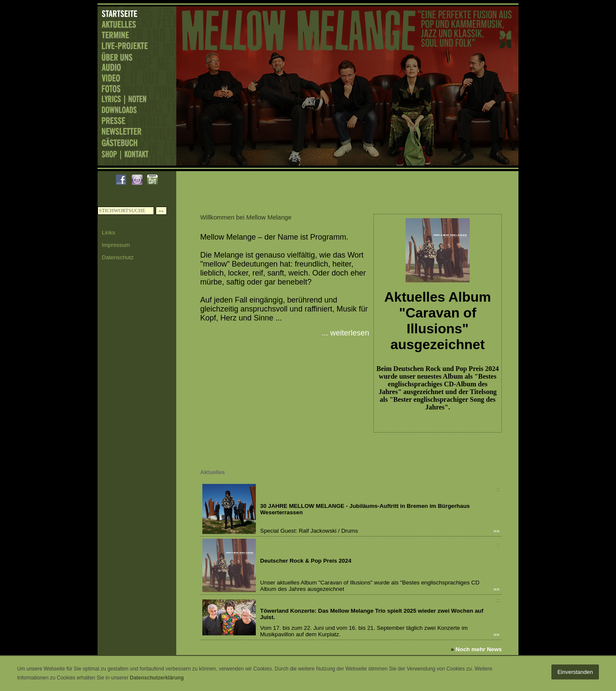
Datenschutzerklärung (157, 678)
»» (496, 531)
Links (108, 233)
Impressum (116, 245)
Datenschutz (118, 257)
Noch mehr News (479, 649)
